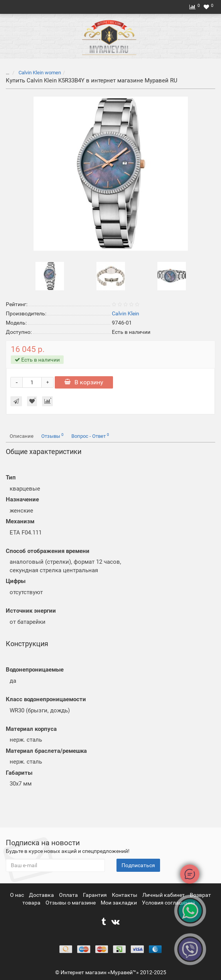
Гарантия (95, 895)
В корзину (84, 382)
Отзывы (52, 436)
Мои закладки (119, 903)
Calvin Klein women (39, 73)
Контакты (125, 895)
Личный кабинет (164, 895)
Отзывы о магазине (71, 903)
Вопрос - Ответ (90, 436)
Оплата (69, 895)
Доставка (42, 895)
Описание (22, 436)
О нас (18, 895)
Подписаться (138, 865)
